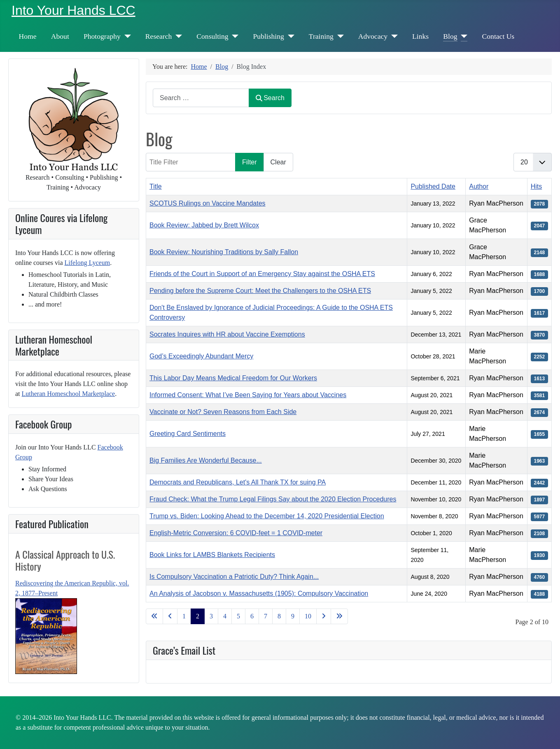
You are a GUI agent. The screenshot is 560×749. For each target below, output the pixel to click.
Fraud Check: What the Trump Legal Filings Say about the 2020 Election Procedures (273, 499)
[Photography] (126, 36)
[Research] (177, 36)
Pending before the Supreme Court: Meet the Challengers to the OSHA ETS (260, 291)
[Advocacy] (393, 36)
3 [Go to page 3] (211, 616)
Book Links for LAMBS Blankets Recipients (212, 555)
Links (420, 36)
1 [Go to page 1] (184, 616)
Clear (278, 162)
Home (28, 36)
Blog (450, 36)
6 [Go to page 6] (252, 616)
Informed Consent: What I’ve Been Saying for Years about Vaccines (248, 395)
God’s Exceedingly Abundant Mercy (201, 356)
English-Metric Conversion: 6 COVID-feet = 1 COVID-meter (236, 533)
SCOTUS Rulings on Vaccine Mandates (208, 203)
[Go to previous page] (170, 616)
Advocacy (373, 36)
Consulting (212, 36)
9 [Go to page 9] (293, 616)
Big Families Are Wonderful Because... (206, 460)
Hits (537, 186)
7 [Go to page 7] (266, 616)
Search (270, 98)
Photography (102, 36)
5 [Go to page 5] (238, 616)
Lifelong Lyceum (87, 263)
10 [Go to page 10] (308, 616)
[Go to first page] (154, 616)
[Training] (339, 36)
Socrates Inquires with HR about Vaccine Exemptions (227, 334)
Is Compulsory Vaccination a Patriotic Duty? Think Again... (234, 577)
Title (156, 186)
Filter (250, 162)
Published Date (433, 186)
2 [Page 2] (198, 616)
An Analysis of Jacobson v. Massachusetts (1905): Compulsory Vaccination (259, 593)
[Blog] (463, 36)
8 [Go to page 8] (279, 616)
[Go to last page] (339, 616)
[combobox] (201, 98)
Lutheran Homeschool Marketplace (69, 394)
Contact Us (498, 36)
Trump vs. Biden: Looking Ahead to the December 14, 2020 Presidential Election (267, 516)
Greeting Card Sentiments (188, 434)
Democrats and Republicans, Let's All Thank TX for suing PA (238, 482)
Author (479, 186)
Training (321, 36)
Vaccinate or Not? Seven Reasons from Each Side (223, 412)
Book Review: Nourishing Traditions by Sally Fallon (224, 252)
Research (159, 36)
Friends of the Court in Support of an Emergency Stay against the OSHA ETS (262, 274)
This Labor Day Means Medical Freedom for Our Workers (233, 378)
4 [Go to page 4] (225, 616)
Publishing (269, 36)
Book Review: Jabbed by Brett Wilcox (204, 225)
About (60, 36)
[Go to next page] (324, 616)
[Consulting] (234, 36)
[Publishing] (289, 36)
